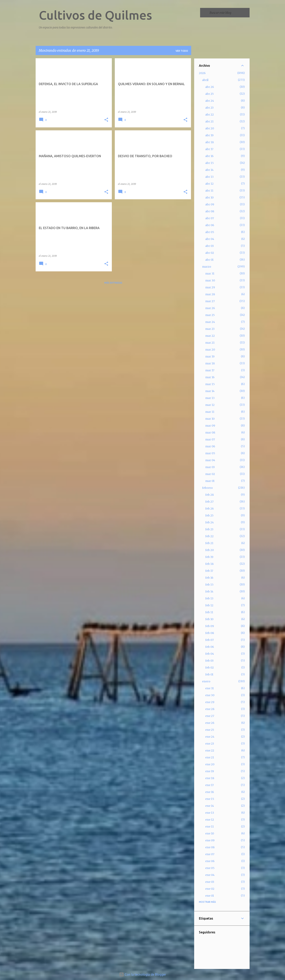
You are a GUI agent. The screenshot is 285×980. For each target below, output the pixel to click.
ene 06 (210, 861)
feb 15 (209, 585)
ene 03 (210, 882)
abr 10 (209, 198)
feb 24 (209, 522)
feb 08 (210, 633)
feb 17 (209, 571)
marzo (207, 267)
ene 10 (210, 833)
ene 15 (210, 799)
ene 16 (210, 792)
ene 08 (210, 847)
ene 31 (209, 688)
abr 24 (210, 101)
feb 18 (209, 564)
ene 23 (210, 744)
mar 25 (210, 315)
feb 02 (209, 668)
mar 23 (210, 329)
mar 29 (210, 287)
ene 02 (210, 889)
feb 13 (209, 598)
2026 (202, 73)
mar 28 (210, 294)
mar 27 (210, 301)
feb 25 (209, 515)
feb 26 (209, 509)
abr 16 (209, 156)
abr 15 (209, 163)
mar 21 (210, 343)
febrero (207, 488)
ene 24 (210, 737)
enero (206, 681)
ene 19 (210, 771)
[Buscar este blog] (229, 13)
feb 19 (209, 557)
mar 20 (210, 350)
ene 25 (210, 730)
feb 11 (209, 612)
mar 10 (210, 419)
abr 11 (209, 191)
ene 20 (210, 764)
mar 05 (210, 453)
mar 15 (210, 384)
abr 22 (209, 115)
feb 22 (209, 536)
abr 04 (210, 239)
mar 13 (210, 398)
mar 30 (210, 280)
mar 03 (210, 467)
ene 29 (210, 702)
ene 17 (209, 785)
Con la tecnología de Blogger (143, 974)
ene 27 (210, 716)
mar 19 (210, 356)
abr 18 (209, 142)
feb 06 (210, 647)
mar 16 (210, 377)
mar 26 (210, 308)
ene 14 (210, 806)
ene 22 (210, 751)
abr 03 (209, 246)
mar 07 (210, 439)
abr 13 (209, 177)
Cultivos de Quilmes (95, 15)
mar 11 (210, 412)
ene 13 (210, 813)
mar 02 (210, 474)
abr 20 (210, 128)
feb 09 (210, 626)
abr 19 (209, 135)
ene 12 (210, 820)
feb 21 (209, 543)
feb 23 (209, 529)
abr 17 (209, 149)
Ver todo (182, 51)
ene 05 (210, 868)
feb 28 (209, 495)
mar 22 (210, 336)
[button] (106, 120)
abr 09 (210, 204)
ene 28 (210, 709)
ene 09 (210, 840)
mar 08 (210, 433)
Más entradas (113, 283)
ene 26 (210, 723)
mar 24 (210, 322)
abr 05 (210, 232)
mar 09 (210, 426)
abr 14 (209, 170)
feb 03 (209, 661)
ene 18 (210, 778)
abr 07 (210, 218)
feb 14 (209, 592)
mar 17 (210, 370)
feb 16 (209, 578)
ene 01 (210, 896)
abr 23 (209, 108)
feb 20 (209, 550)
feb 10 (209, 619)
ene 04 (210, 875)
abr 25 (209, 94)
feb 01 (209, 674)
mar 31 (210, 274)
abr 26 (210, 87)
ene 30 (210, 695)
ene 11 (209, 827)
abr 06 (210, 225)
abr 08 (210, 211)
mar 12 (210, 405)
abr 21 (209, 121)
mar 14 (210, 391)
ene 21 (210, 757)
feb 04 (210, 654)
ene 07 (210, 854)
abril (205, 80)
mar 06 (210, 446)
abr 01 (209, 260)
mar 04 (210, 460)
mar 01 (210, 481)
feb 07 (209, 640)
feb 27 (209, 502)
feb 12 (209, 605)
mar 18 (210, 363)
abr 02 (210, 253)
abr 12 (209, 184)
